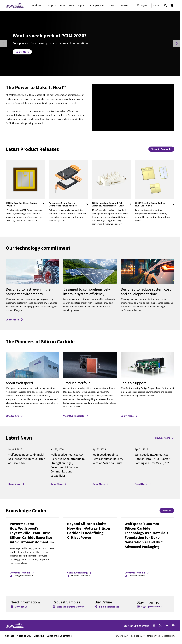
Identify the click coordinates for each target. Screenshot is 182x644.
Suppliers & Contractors (60, 636)
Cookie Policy (138, 636)
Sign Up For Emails (136, 626)
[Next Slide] (177, 43)
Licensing (39, 636)
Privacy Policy (122, 636)
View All (167, 510)
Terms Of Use (153, 636)
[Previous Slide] (3, 43)
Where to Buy (24, 636)
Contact (157, 5)
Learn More (22, 52)
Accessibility (169, 636)
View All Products (161, 149)
